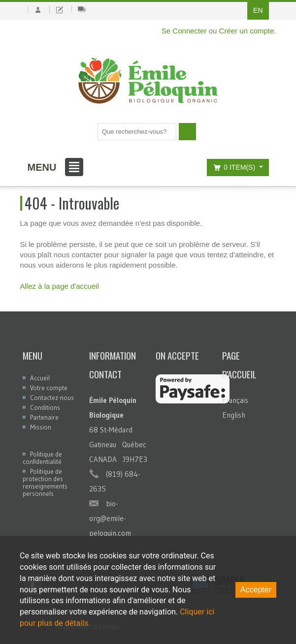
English (234, 415)
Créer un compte (247, 31)
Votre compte (49, 388)
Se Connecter (184, 31)
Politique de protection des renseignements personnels (45, 482)
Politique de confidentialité (42, 458)
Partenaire (44, 417)
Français (235, 400)
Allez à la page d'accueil (60, 286)
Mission (41, 427)
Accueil (40, 378)
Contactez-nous (52, 398)
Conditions (45, 407)
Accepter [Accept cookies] (256, 590)
